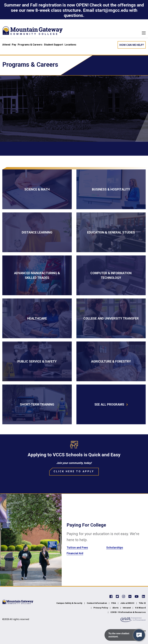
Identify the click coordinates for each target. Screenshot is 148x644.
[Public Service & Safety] (37, 361)
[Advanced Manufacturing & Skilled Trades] (37, 275)
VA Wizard (140, 608)
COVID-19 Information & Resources (128, 612)
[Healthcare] (37, 318)
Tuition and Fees (77, 548)
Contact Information (97, 603)
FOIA (114, 603)
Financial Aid (75, 553)
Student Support (54, 45)
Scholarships (115, 548)
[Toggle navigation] (143, 33)
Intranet (127, 608)
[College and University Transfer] (111, 318)
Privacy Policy (101, 608)
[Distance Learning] (37, 232)
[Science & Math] (37, 189)
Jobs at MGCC (127, 603)
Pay (14, 45)
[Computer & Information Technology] (111, 275)
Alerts (115, 608)
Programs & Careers (30, 45)
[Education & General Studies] (111, 232)
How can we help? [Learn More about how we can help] (132, 45)
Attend (6, 45)
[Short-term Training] (37, 404)
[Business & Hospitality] (111, 189)
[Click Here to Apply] (74, 472)
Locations (70, 45)
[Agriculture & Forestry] (111, 361)
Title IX (142, 603)
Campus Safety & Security (69, 603)
